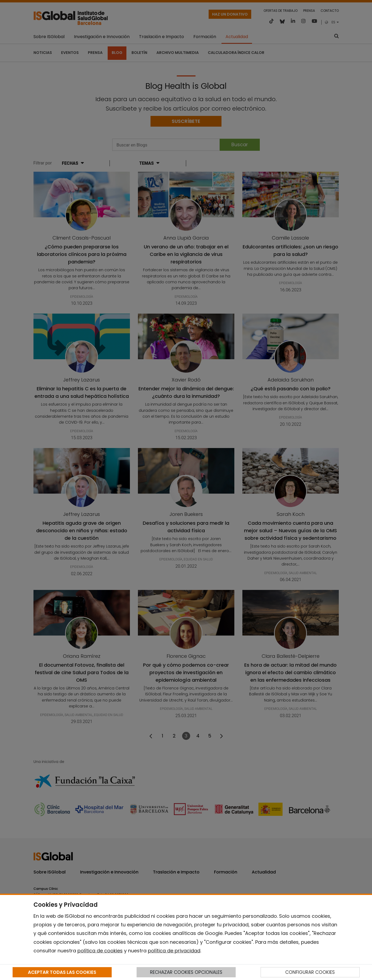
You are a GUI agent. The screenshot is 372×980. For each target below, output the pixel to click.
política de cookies (100, 951)
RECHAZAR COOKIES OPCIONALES (186, 972)
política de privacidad (174, 951)
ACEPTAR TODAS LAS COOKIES (62, 972)
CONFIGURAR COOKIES (310, 972)
